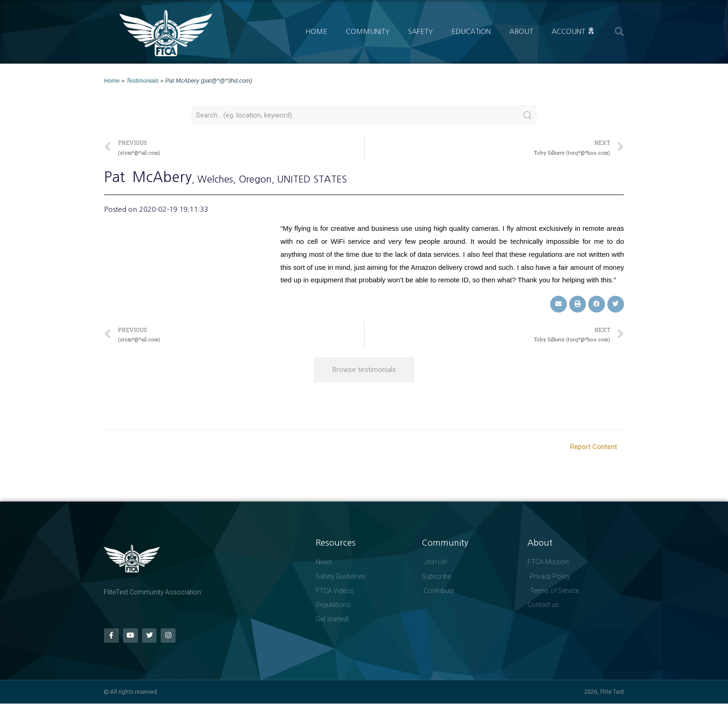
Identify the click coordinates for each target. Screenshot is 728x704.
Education (471, 31)
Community (368, 31)
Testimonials (143, 81)
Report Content (594, 446)
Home (316, 31)
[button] (619, 32)
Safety (420, 31)
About (521, 31)
